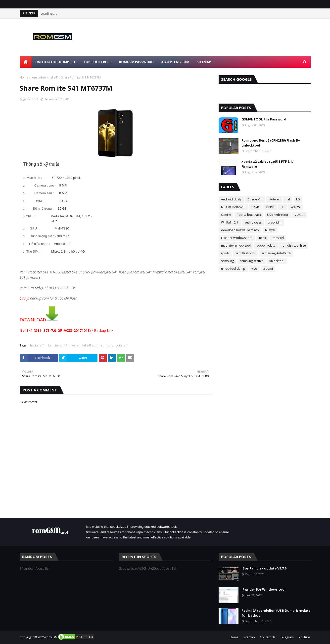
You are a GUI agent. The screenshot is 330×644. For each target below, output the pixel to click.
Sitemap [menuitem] (204, 62)
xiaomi (268, 269)
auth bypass (253, 222)
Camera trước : (45, 185)
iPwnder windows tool (237, 238)
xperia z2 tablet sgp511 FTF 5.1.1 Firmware (268, 164)
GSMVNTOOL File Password (264, 119)
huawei (270, 230)
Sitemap (249, 637)
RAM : (39, 201)
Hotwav (274, 199)
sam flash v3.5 (245, 253)
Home (24, 77)
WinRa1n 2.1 (230, 222)
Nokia (256, 207)
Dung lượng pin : (42, 236)
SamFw (226, 215)
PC (282, 207)
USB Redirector (278, 215)
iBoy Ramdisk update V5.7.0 (264, 568)
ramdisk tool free (294, 246)
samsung (227, 261)
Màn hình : (34, 178)
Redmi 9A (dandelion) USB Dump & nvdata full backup (276, 613)
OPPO (270, 207)
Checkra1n (255, 199)
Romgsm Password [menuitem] (136, 62)
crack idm (275, 222)
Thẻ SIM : (33, 251)
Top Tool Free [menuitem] (96, 62)
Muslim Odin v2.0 (233, 207)
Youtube (305, 637)
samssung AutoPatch (276, 253)
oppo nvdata (266, 246)
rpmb (225, 253)
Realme (296, 207)
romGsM (51, 637)
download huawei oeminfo (240, 230)
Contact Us (268, 637)
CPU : (30, 216)
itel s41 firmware (67, 345)
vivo (254, 269)
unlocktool (277, 261)
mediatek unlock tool (236, 246)
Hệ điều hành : (40, 244)
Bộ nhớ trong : (43, 208)
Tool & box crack (249, 215)
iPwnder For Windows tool (263, 589)
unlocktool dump (233, 269)
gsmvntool (31, 99)
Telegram (287, 637)
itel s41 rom (90, 345)
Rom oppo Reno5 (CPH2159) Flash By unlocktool (271, 143)
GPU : (34, 228)
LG (298, 199)
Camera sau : (44, 193)
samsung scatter (252, 261)
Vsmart (300, 215)
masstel (278, 238)
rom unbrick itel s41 (45, 77)
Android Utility (231, 199)
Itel (50, 345)
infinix (262, 238)
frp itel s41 (38, 345)
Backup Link (104, 330)
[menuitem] (26, 62)
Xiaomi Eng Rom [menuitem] (175, 62)
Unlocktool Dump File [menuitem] (56, 62)
